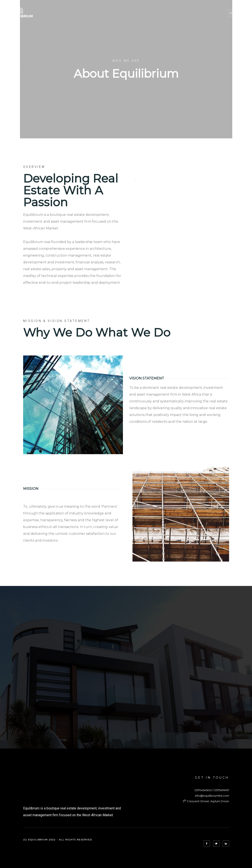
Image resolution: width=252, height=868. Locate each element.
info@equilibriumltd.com (212, 796)
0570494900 (203, 790)
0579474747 (222, 790)
